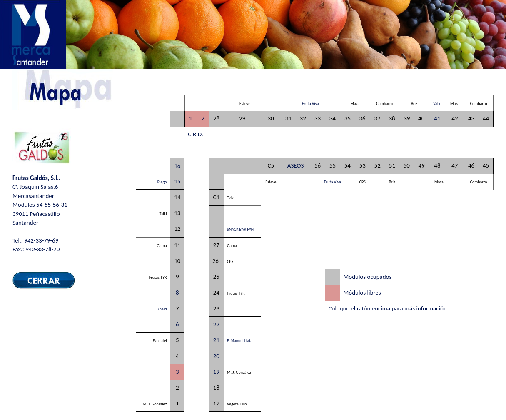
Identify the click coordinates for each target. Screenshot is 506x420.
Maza (355, 104)
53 (363, 165)
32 (303, 118)
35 (348, 118)
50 (407, 165)
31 (288, 118)
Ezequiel (160, 341)
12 (177, 229)
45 (486, 165)
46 (471, 165)
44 (486, 118)
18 (216, 387)
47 (455, 165)
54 (348, 165)
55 (333, 165)
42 (455, 118)
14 (177, 197)
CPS (363, 182)
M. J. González (239, 372)
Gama (162, 246)
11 (177, 245)
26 (216, 261)
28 (216, 118)
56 (318, 165)
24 (216, 292)
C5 (271, 165)
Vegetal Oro (237, 404)
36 (362, 118)
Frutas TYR (158, 277)
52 (378, 165)
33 (318, 118)
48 (437, 165)
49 (422, 165)
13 (177, 213)
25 (216, 277)
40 (421, 118)
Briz (414, 104)
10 (177, 261)
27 (216, 245)
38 (392, 118)
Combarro (385, 104)
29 (242, 118)
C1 (217, 197)
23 (216, 308)
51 (392, 165)
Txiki (231, 198)
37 (378, 118)
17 (216, 403)
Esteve (245, 104)
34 (333, 118)
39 (407, 118)
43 (471, 118)
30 (271, 118)
